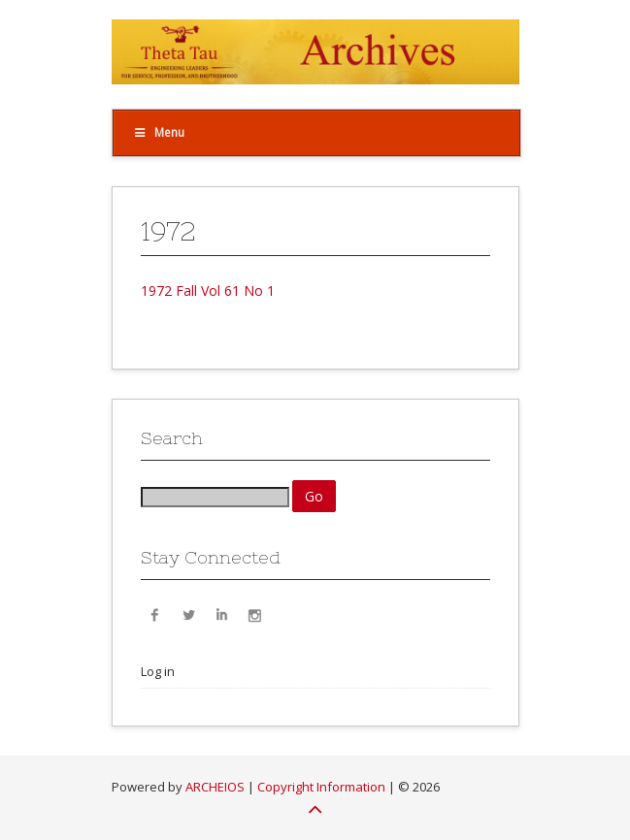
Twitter (188, 614)
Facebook (155, 614)
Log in (158, 671)
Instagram (254, 614)
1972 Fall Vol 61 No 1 (208, 291)
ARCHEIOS (215, 787)
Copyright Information (321, 787)
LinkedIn (221, 614)
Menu (159, 132)
